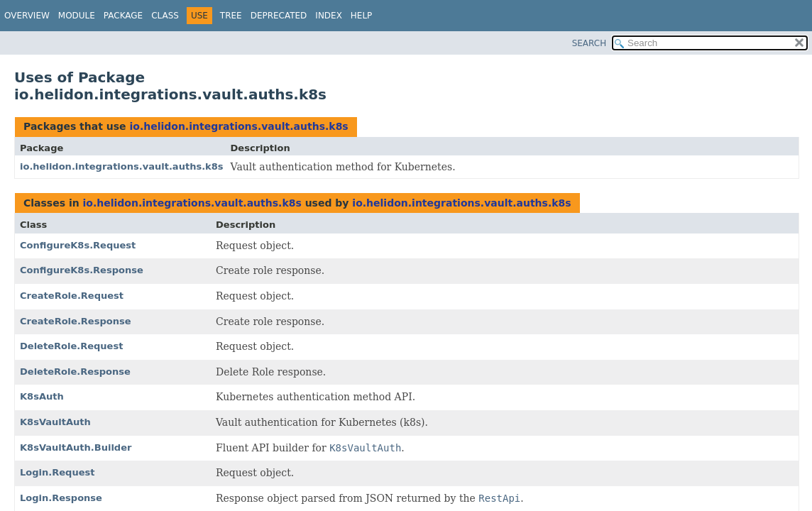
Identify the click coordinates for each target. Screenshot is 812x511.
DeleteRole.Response (75, 372)
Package (123, 16)
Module (77, 16)
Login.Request (57, 472)
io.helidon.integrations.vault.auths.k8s (238, 126)
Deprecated (279, 16)
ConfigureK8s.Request (78, 245)
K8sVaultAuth (55, 422)
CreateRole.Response (76, 321)
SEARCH (589, 43)
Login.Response (61, 498)
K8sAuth (42, 396)
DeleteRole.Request (71, 346)
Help (362, 16)
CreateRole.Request (72, 296)
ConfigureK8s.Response (82, 270)
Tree (231, 16)
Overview (27, 16)
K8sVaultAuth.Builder (76, 447)
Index (329, 16)
